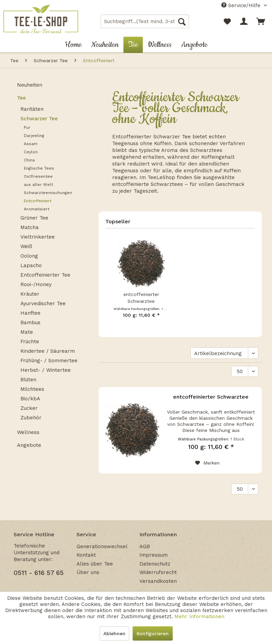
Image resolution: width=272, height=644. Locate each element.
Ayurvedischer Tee (43, 303)
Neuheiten (30, 85)
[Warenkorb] (261, 21)
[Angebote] (194, 45)
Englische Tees (39, 168)
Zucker (29, 408)
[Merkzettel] (227, 21)
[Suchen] (182, 21)
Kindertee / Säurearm (48, 351)
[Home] (73, 45)
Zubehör (31, 418)
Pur (27, 127)
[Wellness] (160, 45)
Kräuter (30, 294)
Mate (27, 332)
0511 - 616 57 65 (39, 573)
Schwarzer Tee (39, 119)
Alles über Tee (95, 564)
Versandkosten (158, 581)
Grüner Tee (34, 218)
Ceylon (31, 152)
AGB (145, 546)
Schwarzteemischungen (48, 193)
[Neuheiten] (105, 45)
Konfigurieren (153, 633)
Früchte (30, 342)
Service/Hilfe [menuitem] (242, 5)
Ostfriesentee (38, 176)
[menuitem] (145, 21)
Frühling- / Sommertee (49, 361)
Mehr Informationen (199, 616)
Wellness (28, 432)
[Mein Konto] (244, 21)
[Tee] (133, 45)
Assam (31, 144)
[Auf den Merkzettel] (207, 463)
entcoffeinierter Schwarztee (141, 298)
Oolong (29, 256)
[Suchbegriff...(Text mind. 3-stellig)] (145, 21)
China (29, 160)
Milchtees (32, 389)
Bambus (30, 323)
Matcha (30, 227)
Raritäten (32, 109)
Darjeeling (34, 136)
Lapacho (31, 265)
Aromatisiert (37, 209)
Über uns (88, 572)
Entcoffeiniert (38, 201)
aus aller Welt (38, 185)
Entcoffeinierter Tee (45, 275)
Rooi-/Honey (36, 284)
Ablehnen (114, 633)
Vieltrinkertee (38, 237)
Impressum (154, 555)
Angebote (29, 445)
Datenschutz (155, 564)
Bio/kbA (30, 399)
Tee (21, 98)
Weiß (26, 246)
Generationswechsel (102, 546)
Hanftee (30, 313)
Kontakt (86, 555)
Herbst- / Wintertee (46, 370)
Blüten (28, 380)
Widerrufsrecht (158, 572)
